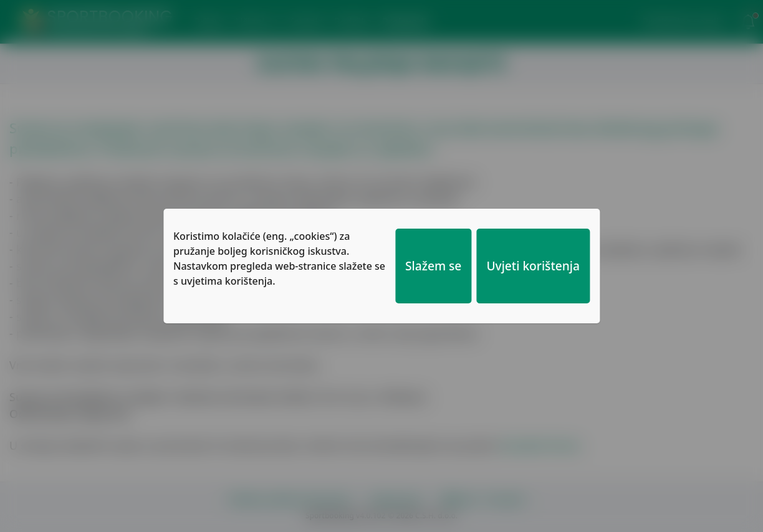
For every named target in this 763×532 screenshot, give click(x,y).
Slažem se (433, 266)
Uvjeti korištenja (533, 266)
